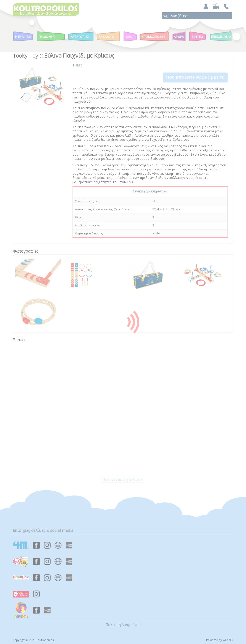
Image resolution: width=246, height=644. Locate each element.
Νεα (129, 37)
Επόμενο (136, 479)
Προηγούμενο (114, 479)
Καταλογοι (107, 37)
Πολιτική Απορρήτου (123, 625)
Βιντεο (197, 37)
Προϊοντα (47, 37)
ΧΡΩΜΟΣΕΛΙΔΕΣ (154, 37)
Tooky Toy (26, 55)
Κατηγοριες (80, 37)
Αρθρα (179, 37)
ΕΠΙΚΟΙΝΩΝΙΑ (221, 37)
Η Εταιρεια (23, 37)
